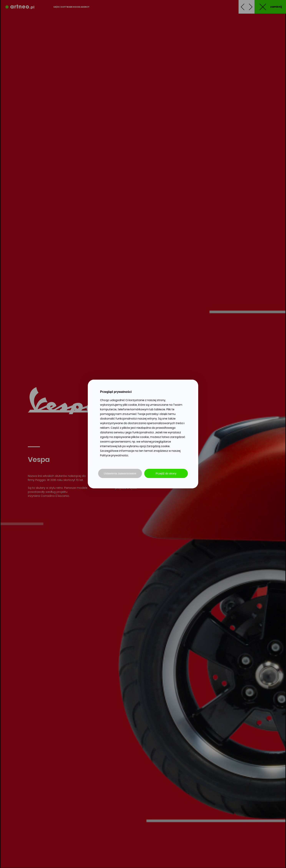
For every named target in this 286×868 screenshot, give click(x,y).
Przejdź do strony (166, 473)
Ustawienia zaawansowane (120, 473)
